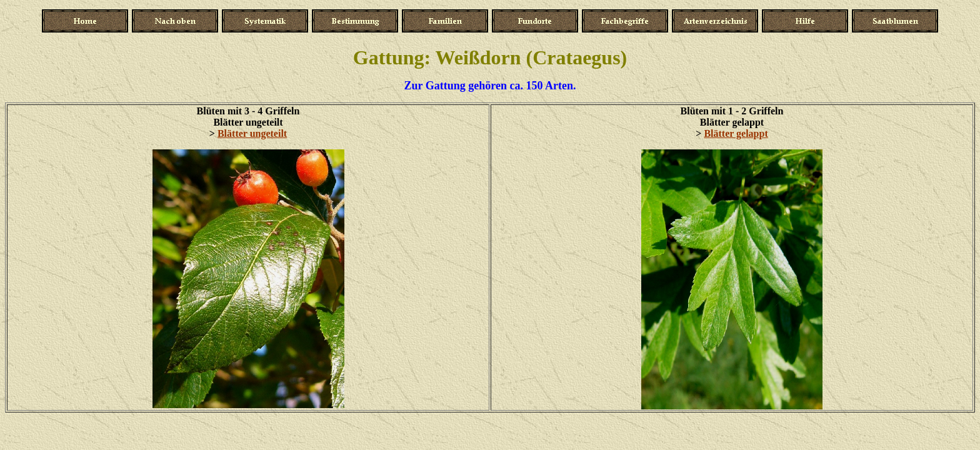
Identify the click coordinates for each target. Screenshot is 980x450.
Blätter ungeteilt (252, 133)
